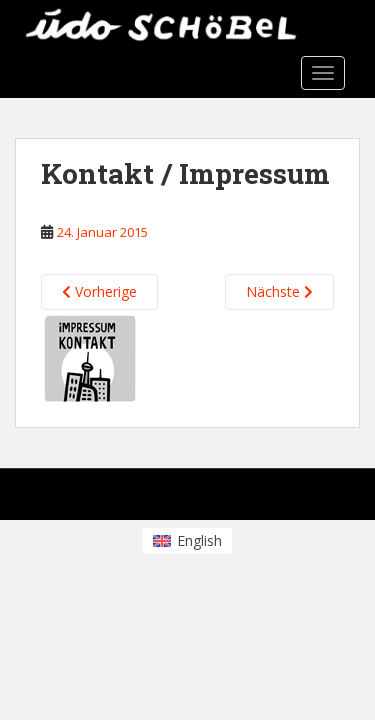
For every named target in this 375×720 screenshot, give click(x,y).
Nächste (279, 291)
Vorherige (99, 291)
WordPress (308, 499)
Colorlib (180, 499)
